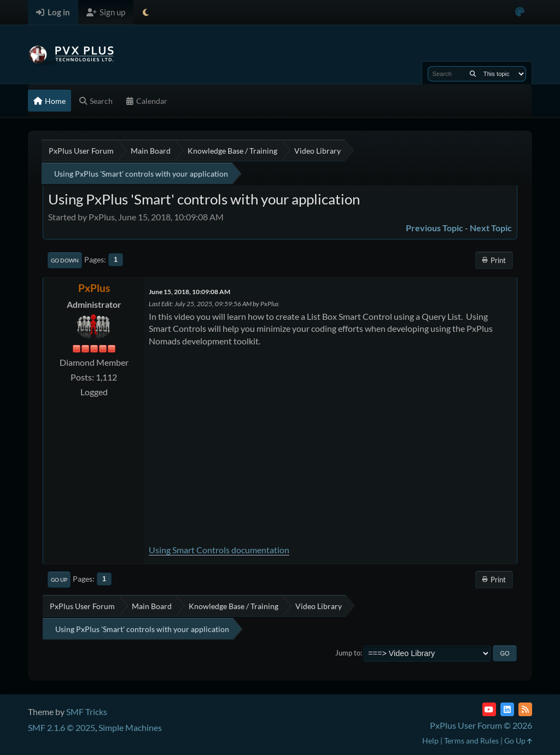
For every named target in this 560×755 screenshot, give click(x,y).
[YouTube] (489, 709)
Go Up (59, 580)
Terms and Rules (471, 741)
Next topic (491, 228)
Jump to (348, 653)
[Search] (473, 74)
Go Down (65, 260)
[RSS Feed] (525, 709)
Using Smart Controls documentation (219, 550)
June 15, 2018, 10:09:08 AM (189, 292)
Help (430, 741)
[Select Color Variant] (520, 12)
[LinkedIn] (507, 709)
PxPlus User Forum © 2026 (481, 725)
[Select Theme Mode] (146, 12)
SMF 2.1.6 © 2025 (62, 727)
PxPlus (94, 288)
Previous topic (434, 228)
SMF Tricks (87, 712)
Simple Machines (130, 727)
